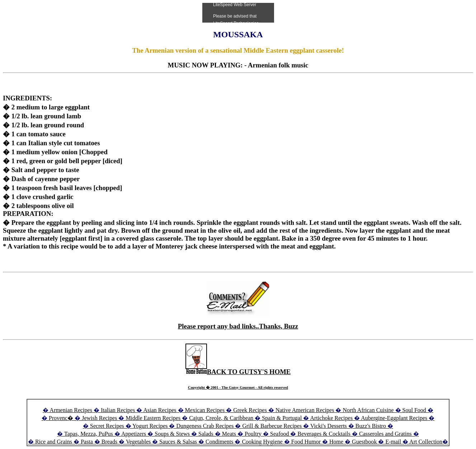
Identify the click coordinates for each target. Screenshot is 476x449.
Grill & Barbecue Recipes (273, 426)
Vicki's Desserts (329, 426)
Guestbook (364, 442)
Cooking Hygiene (263, 442)
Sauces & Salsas (178, 442)
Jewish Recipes (100, 418)
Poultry (253, 434)
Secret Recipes (107, 426)
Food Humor (307, 442)
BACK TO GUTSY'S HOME (238, 372)
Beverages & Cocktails (325, 434)
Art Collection (426, 442)
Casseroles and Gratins (385, 434)
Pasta (87, 442)
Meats (229, 434)
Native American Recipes (305, 410)
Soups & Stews (172, 434)
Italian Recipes (119, 410)
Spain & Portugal (282, 418)
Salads (206, 434)
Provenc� (61, 418)
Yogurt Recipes (150, 426)
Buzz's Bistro (371, 426)
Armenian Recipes (71, 410)
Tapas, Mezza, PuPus (89, 434)
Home (336, 442)
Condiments (219, 442)
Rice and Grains (54, 442)
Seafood (279, 434)
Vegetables (138, 442)
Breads (109, 442)
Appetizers (134, 434)
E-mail (393, 442)
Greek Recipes (250, 410)
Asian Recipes (160, 410)
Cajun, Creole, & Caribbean (221, 418)
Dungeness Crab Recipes (205, 426)
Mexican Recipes (206, 410)
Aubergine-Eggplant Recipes (394, 418)
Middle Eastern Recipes (154, 418)
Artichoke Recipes (332, 418)
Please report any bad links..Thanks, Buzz (238, 326)
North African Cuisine (368, 410)
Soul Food (414, 410)
